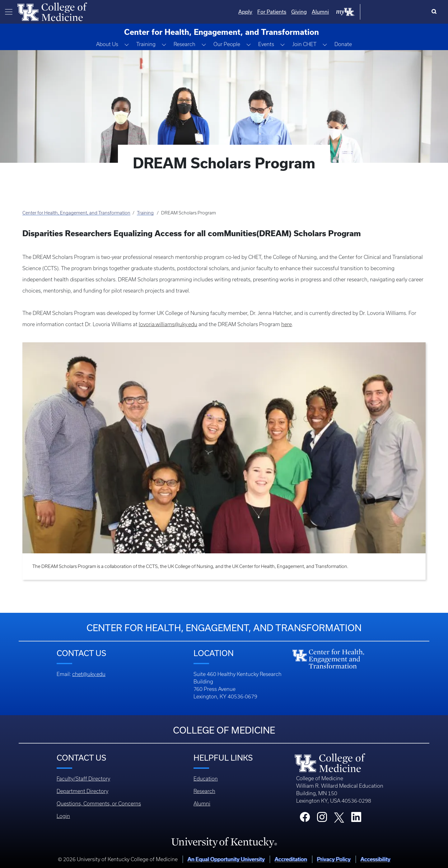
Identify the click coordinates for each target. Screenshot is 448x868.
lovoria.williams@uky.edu (168, 324)
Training (145, 213)
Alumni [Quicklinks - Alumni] (383, 12)
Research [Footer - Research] (204, 791)
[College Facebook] (305, 819)
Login (63, 816)
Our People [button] (227, 44)
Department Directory (82, 791)
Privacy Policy (334, 859)
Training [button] (146, 44)
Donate (343, 44)
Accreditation (291, 859)
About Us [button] (107, 44)
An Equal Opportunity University (226, 859)
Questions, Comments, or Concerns (99, 804)
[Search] (435, 12)
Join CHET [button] (304, 44)
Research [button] (184, 44)
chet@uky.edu (89, 674)
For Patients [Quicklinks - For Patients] (335, 12)
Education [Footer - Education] (206, 779)
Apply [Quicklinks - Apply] (308, 12)
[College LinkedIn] (356, 819)
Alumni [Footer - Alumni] (202, 804)
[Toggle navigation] (9, 12)
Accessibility (376, 859)
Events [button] (266, 44)
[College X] (339, 817)
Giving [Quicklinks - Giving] (362, 12)
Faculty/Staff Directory (83, 779)
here (287, 324)
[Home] (52, 11)
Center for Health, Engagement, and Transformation (76, 213)
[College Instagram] (322, 819)
